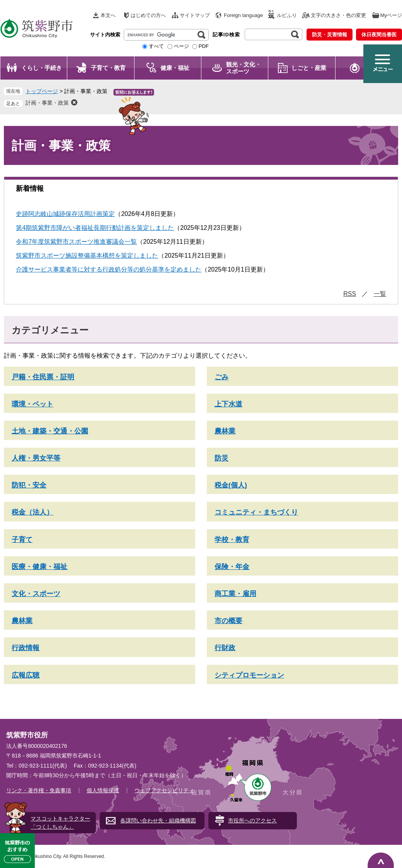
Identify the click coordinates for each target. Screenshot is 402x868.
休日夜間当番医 (379, 35)
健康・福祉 (175, 68)
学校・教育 (232, 540)
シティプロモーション (249, 675)
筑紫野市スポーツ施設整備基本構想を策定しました (87, 256)
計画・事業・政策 (47, 103)
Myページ (391, 15)
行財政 (225, 648)
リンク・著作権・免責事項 (39, 790)
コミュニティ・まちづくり (256, 512)
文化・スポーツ (36, 594)
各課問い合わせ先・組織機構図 (158, 820)
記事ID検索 (226, 35)
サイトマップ (195, 15)
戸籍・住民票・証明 (43, 377)
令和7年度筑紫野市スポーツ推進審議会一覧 (76, 242)
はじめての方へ (148, 15)
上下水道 (228, 404)
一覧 (380, 294)
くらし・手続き (42, 68)
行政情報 (26, 648)
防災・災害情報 (330, 35)
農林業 (225, 431)
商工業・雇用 (235, 594)
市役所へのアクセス (252, 820)
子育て (22, 540)
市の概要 (228, 621)
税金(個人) (231, 485)
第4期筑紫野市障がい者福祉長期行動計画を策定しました (95, 228)
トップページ (42, 91)
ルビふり (287, 15)
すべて (156, 46)
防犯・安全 (29, 485)
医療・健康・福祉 (39, 567)
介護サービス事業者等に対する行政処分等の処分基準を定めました (109, 269)
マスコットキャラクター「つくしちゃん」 (60, 823)
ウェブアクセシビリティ (164, 790)
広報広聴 (26, 675)
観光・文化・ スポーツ (244, 68)
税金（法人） (32, 512)
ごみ (221, 377)
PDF (204, 46)
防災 (221, 458)
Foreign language (243, 15)
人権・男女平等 (36, 458)
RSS (350, 294)
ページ (181, 46)
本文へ (108, 15)
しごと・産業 (309, 68)
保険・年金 (232, 567)
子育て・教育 (108, 68)
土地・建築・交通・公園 (50, 431)
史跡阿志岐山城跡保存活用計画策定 (65, 214)
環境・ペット (32, 404)
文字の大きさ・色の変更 (338, 15)
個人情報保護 (103, 790)
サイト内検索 (105, 35)
